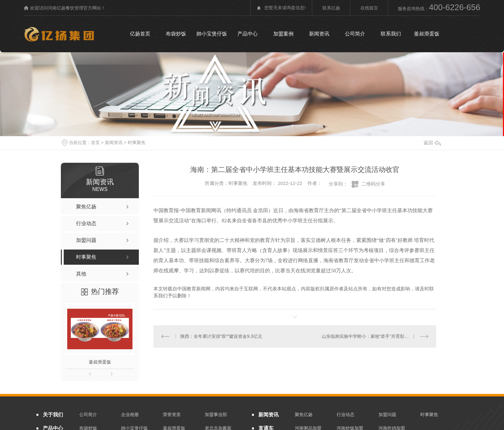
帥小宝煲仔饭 (212, 34)
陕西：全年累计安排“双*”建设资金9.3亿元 (221, 336)
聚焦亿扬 (304, 414)
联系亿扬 (331, 8)
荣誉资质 (172, 414)
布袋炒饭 (176, 34)
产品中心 (248, 34)
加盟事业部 (216, 414)
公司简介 (355, 34)
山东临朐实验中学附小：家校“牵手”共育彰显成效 (370, 336)
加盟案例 (283, 34)
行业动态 (346, 414)
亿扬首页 (140, 34)
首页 (95, 142)
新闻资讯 (319, 34)
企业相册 (130, 414)
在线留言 (369, 8)
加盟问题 (387, 414)
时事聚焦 (137, 142)
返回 (432, 143)
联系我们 (391, 34)
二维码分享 (373, 184)
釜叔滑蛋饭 (427, 34)
